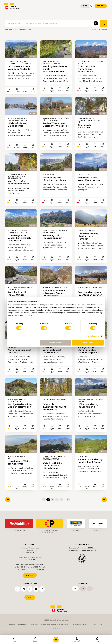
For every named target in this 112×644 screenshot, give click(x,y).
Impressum (33, 624)
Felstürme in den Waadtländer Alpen (89, 179)
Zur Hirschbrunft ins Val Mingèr (17, 294)
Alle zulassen (88, 343)
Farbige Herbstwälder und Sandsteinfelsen (20, 406)
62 (68, 500)
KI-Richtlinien (98, 624)
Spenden (101, 6)
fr (83, 588)
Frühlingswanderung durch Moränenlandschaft (55, 69)
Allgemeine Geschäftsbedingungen (55, 624)
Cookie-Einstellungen (17, 624)
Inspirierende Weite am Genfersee (19, 462)
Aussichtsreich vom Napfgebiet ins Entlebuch (52, 350)
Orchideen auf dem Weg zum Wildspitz (19, 68)
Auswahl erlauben (56, 343)
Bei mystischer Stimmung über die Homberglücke (88, 350)
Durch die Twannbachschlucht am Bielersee (54, 407)
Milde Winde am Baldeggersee (17, 125)
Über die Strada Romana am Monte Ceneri (87, 69)
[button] (56, 640)
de (75, 588)
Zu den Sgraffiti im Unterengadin (53, 237)
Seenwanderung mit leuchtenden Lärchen (90, 294)
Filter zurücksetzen (99, 30)
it (90, 588)
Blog (30, 597)
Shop (85, 6)
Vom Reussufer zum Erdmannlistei (19, 182)
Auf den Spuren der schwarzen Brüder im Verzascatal (54, 293)
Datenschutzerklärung (80, 624)
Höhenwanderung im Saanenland (88, 406)
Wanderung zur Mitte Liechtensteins (54, 179)
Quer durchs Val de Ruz (85, 126)
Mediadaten (56, 628)
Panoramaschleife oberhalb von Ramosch (88, 236)
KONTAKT (30, 575)
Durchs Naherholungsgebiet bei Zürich (20, 350)
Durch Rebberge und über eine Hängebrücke (52, 465)
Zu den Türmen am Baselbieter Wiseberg (55, 125)
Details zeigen (94, 336)
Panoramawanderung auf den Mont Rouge (90, 461)
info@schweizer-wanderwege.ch (30, 557)
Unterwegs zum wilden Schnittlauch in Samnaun (19, 238)
